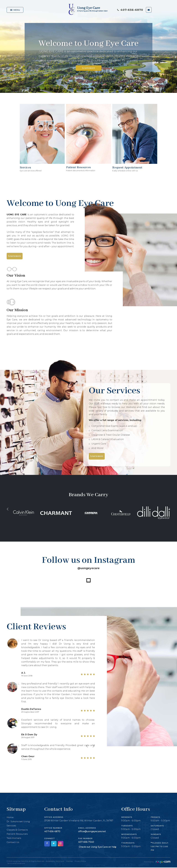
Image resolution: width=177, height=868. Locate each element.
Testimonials (14, 839)
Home (10, 818)
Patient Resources (17, 834)
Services (11, 826)
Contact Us (13, 843)
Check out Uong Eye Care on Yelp (98, 847)
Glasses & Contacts (18, 830)
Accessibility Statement (55, 862)
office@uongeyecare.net (92, 832)
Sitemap (70, 862)
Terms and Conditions (16, 864)
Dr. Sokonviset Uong (19, 822)
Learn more (88, 68)
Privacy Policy (81, 862)
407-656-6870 (130, 10)
